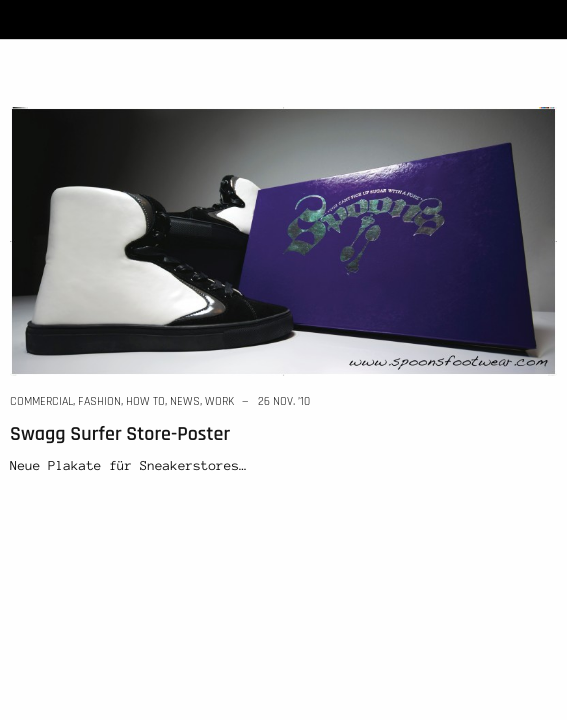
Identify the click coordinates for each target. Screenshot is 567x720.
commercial (41, 401)
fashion (99, 401)
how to (145, 401)
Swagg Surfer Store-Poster (120, 434)
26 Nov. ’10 (284, 401)
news (185, 401)
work (219, 401)
